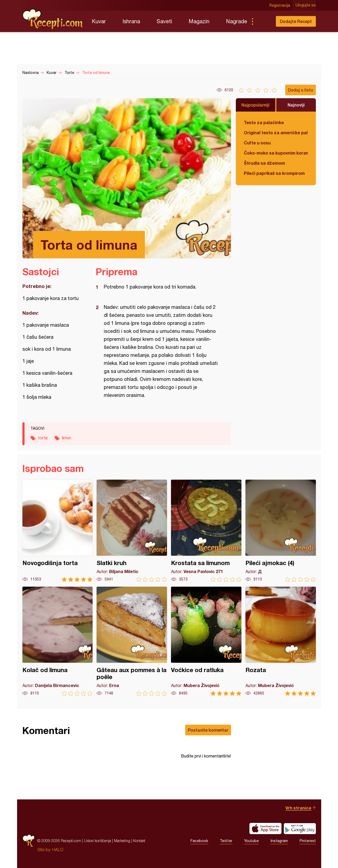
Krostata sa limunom (206, 531)
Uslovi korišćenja (98, 841)
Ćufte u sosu (257, 143)
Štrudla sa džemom (264, 163)
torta (43, 438)
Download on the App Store (265, 828)
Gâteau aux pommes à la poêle (132, 641)
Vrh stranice (298, 808)
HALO (58, 850)
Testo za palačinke (264, 122)
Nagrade (236, 21)
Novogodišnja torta (58, 531)
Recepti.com (53, 19)
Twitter (226, 841)
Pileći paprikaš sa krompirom (274, 173)
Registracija (280, 5)
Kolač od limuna (58, 641)
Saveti (164, 21)
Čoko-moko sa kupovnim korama (276, 153)
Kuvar (99, 21)
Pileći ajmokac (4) (281, 531)
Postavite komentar (208, 730)
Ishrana (131, 21)
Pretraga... (263, 21)
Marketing (122, 841)
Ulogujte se (306, 5)
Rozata (281, 641)
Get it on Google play (300, 828)
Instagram (279, 841)
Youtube (251, 841)
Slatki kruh (132, 531)
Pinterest (308, 841)
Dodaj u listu (301, 90)
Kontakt (139, 841)
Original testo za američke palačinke (276, 133)
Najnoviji (296, 105)
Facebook (199, 841)
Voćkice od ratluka (206, 641)
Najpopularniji (255, 105)
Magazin (199, 21)
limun (67, 438)
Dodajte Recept (296, 21)
